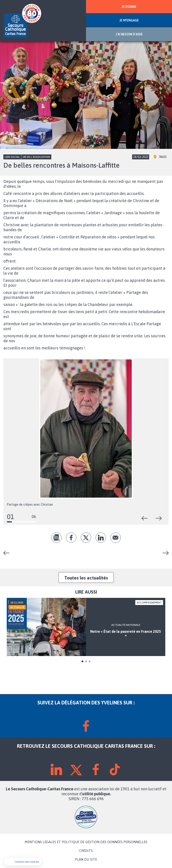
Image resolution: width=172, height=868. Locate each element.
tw (86, 538)
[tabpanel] (86, 627)
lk (101, 538)
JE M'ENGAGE (129, 20)
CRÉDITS (86, 851)
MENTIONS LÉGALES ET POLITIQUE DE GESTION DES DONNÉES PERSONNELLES (86, 842)
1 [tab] (82, 661)
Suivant (159, 518)
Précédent (145, 518)
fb (71, 538)
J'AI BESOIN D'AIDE (129, 34)
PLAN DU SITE (86, 859)
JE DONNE (129, 7)
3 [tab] (90, 661)
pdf (56, 538)
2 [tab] (86, 661)
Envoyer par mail (116, 538)
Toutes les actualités (86, 578)
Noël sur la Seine (164, 553)
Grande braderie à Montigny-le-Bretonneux (8, 553)
